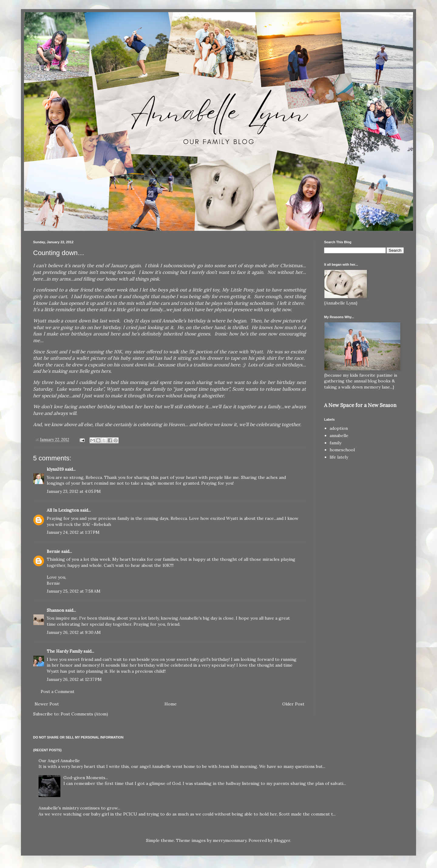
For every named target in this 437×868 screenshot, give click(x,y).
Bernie (53, 551)
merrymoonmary (230, 840)
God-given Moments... (86, 778)
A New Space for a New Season (360, 405)
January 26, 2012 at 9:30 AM (74, 632)
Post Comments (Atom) (84, 714)
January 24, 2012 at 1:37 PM (73, 532)
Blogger (282, 840)
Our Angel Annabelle (59, 761)
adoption (339, 428)
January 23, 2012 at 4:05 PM (74, 491)
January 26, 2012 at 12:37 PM (74, 679)
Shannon (55, 610)
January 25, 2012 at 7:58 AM (74, 591)
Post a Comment (58, 691)
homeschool (342, 450)
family (335, 443)
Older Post (293, 704)
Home (171, 704)
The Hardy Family (64, 651)
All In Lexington (63, 510)
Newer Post (47, 704)
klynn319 (55, 469)
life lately (339, 457)
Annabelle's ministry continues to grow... (79, 808)
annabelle (339, 436)
